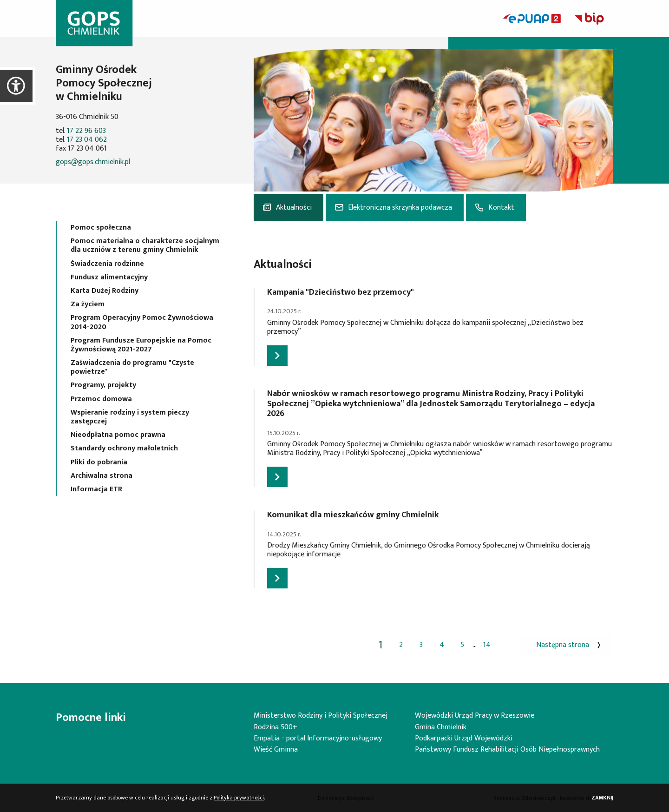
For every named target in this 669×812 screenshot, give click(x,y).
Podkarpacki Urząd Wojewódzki (464, 738)
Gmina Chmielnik (441, 727)
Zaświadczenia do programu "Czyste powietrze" (132, 367)
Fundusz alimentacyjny (109, 277)
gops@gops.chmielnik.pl (93, 162)
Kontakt (501, 208)
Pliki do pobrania (99, 462)
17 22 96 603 (86, 131)
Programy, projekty (103, 385)
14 (487, 645)
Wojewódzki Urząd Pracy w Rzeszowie (475, 716)
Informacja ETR (96, 489)
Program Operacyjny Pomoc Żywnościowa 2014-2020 (142, 322)
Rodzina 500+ (275, 727)
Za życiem (88, 304)
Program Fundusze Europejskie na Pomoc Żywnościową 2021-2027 (141, 345)
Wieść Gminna (276, 749)
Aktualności (294, 208)
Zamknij (602, 798)
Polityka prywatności (239, 798)
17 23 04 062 (87, 140)
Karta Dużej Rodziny (105, 291)
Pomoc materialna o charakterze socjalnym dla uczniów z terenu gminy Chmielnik (145, 245)
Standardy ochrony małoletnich (124, 448)
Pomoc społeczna (101, 228)
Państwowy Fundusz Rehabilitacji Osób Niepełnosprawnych (507, 749)
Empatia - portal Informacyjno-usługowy (318, 738)
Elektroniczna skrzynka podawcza (400, 208)
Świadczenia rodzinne (107, 264)
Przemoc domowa (101, 399)
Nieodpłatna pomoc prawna (118, 435)
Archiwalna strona (102, 476)
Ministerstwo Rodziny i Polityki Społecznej (321, 716)
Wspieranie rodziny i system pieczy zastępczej (130, 417)
